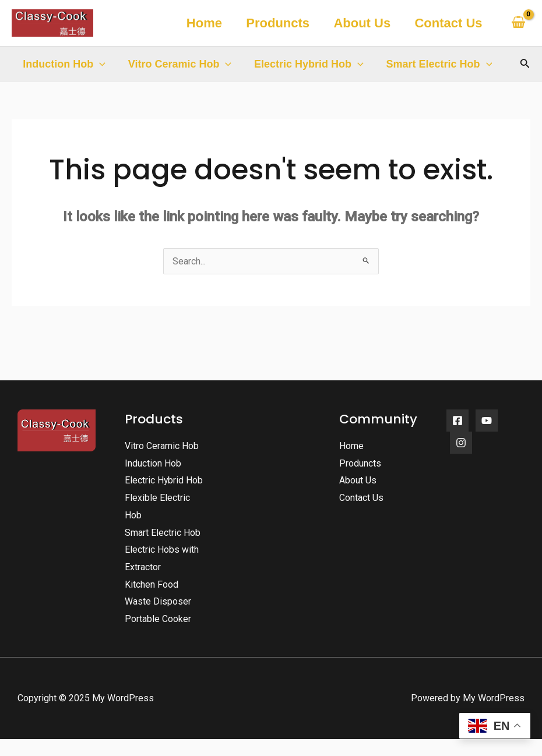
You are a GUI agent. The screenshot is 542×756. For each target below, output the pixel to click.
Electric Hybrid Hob (305, 64)
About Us (360, 23)
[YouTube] (487, 421)
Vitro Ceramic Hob (178, 64)
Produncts (274, 23)
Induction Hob (64, 64)
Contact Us (448, 23)
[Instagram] (461, 443)
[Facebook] (457, 421)
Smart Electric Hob (434, 64)
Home (198, 23)
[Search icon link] (525, 64)
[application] (99, 64)
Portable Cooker (158, 636)
